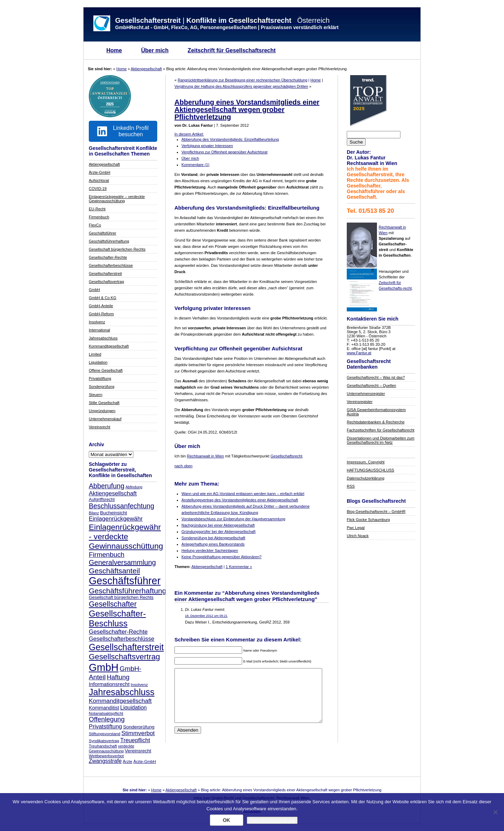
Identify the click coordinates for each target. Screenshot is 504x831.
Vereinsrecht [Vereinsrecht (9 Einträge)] (138, 751)
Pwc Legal (356, 528)
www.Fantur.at (359, 353)
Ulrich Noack (358, 536)
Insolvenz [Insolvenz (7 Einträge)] (139, 684)
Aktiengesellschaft (147, 69)
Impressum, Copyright (366, 462)
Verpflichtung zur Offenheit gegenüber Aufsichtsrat (224, 152)
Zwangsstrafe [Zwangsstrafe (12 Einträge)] (105, 761)
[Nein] (495, 812)
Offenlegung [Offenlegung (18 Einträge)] (107, 719)
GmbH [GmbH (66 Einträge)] (104, 667)
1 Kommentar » (239, 567)
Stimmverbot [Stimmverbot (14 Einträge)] (138, 733)
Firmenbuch (99, 217)
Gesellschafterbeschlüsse (111, 265)
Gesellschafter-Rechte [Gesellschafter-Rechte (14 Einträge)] (118, 632)
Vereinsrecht (100, 427)
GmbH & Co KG (102, 298)
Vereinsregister (360, 402)
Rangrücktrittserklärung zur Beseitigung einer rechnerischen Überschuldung (242, 80)
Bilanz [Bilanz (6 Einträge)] (94, 513)
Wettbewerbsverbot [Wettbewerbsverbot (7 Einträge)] (106, 756)
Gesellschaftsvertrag (106, 282)
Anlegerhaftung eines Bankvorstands (213, 544)
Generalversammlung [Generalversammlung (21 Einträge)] (122, 562)
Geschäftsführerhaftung (109, 241)
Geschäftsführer (102, 233)
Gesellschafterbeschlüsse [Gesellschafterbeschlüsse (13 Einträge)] (122, 639)
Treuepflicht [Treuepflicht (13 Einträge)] (135, 740)
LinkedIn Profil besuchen (123, 131)
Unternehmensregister (366, 394)
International (100, 330)
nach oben (183, 466)
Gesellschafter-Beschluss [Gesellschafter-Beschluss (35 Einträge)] (117, 618)
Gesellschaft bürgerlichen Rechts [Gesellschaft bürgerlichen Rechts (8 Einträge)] (121, 598)
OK (227, 820)
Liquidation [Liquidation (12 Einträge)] (133, 708)
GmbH (94, 290)
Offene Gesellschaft (106, 370)
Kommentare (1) (195, 165)
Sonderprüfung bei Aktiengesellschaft (213, 538)
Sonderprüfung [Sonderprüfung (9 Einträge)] (139, 727)
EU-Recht (97, 209)
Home (114, 50)
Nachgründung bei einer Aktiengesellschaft (218, 525)
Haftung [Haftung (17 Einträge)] (118, 677)
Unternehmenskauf (105, 419)
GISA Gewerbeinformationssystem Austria (376, 412)
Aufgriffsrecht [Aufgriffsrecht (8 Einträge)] (102, 500)
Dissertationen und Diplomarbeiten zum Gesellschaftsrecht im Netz (381, 440)
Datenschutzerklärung (366, 478)
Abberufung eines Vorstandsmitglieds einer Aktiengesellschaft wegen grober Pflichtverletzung (247, 110)
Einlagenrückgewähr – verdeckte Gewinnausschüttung (117, 199)
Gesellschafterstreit (105, 273)
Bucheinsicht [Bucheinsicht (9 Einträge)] (114, 513)
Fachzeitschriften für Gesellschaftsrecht (381, 430)
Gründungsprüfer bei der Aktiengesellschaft (218, 532)
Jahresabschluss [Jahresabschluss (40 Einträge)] (122, 692)
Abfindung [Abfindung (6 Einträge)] (134, 487)
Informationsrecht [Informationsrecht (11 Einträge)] (109, 684)
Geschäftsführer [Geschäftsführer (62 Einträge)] (125, 581)
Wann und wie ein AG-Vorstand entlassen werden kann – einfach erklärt (243, 494)
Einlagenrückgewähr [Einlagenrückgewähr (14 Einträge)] (116, 519)
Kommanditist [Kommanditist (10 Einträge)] (104, 708)
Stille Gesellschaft (104, 403)
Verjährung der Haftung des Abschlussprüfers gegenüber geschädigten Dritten (241, 86)
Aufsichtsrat (99, 180)
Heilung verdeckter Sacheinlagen (210, 550)
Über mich (155, 50)
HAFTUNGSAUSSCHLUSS (370, 470)
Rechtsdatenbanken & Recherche (376, 422)
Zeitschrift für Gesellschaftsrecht (232, 50)
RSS (351, 486)
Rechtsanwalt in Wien (205, 456)
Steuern (96, 395)
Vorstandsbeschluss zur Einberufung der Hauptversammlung (233, 519)
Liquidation (98, 362)
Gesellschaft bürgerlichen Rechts (117, 249)
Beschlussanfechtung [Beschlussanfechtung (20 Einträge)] (121, 506)
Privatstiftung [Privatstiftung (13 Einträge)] (105, 726)
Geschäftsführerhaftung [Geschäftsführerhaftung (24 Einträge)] (128, 591)
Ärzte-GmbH (100, 172)
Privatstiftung (100, 378)
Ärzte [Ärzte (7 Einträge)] (128, 761)
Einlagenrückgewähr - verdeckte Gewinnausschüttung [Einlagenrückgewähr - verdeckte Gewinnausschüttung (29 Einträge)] (126, 536)
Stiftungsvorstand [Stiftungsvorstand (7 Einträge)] (105, 734)
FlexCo (95, 225)
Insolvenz (97, 322)
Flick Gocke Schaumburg (368, 520)
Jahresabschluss (103, 338)
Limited (95, 354)
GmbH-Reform (101, 314)
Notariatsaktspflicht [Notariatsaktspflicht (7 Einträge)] (106, 713)
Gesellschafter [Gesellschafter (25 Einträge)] (113, 604)
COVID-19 (98, 189)
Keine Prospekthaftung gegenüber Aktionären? (221, 557)
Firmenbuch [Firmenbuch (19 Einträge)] (107, 555)
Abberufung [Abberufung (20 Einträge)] (107, 486)
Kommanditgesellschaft (109, 346)
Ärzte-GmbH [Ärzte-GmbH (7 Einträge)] (145, 761)
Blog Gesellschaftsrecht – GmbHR (376, 512)
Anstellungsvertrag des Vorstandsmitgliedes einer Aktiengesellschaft (240, 500)
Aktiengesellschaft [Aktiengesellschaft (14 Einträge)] (113, 493)
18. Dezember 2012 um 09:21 (206, 616)
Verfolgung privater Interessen (207, 146)
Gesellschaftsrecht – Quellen (372, 385)
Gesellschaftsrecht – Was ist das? (376, 377)
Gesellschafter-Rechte (108, 257)
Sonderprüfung (102, 387)
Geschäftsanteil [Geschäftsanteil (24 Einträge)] (114, 571)
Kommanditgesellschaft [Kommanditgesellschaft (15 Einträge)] (120, 701)
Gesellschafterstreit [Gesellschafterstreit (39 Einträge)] (126, 647)
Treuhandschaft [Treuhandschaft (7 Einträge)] (103, 746)
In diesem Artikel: (189, 134)
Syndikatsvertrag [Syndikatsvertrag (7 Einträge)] (104, 741)
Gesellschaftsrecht (286, 456)
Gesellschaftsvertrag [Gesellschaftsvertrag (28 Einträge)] (124, 657)
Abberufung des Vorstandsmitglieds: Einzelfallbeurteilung (230, 139)
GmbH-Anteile (101, 306)
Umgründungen (102, 411)
